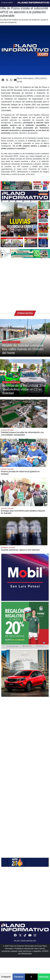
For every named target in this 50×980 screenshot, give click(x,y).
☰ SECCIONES (7, 3)
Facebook (19, 977)
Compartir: (6, 977)
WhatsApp (44, 977)
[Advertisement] (24, 283)
